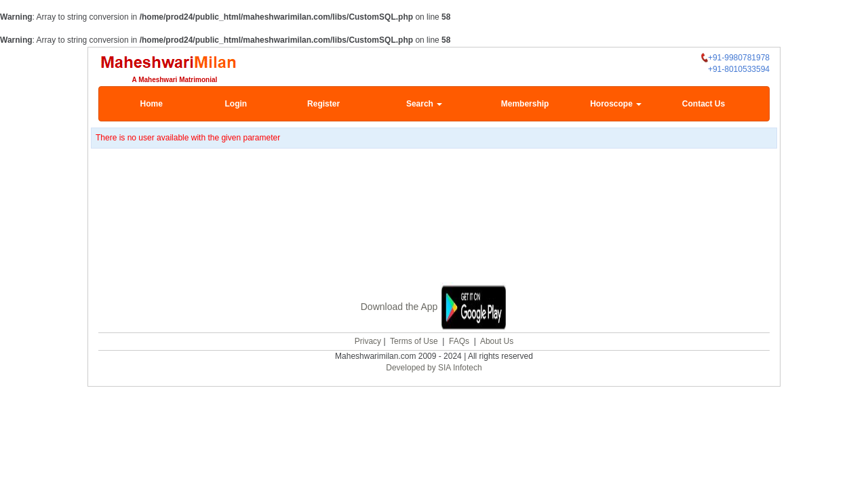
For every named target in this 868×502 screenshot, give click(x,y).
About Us (497, 340)
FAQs (459, 340)
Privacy (368, 340)
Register (323, 104)
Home (152, 104)
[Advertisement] (434, 217)
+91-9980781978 (735, 58)
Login (236, 104)
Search (424, 104)
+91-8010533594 (739, 69)
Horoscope (616, 104)
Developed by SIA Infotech (434, 366)
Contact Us (704, 104)
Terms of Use (414, 340)
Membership (525, 104)
